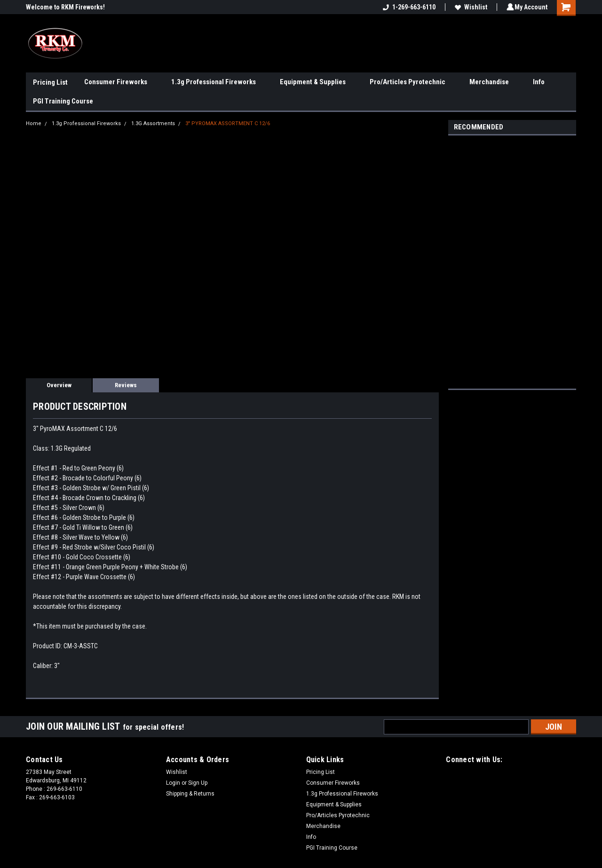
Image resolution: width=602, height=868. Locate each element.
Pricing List (50, 82)
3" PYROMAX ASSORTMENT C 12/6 (228, 123)
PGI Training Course (63, 101)
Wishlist (470, 7)
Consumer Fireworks (119, 82)
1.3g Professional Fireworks (217, 82)
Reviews (126, 385)
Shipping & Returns (190, 794)
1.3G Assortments (153, 123)
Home (34, 123)
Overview (59, 385)
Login (173, 783)
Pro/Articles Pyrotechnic (411, 82)
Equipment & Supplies (317, 82)
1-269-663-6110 (408, 7)
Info (543, 82)
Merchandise (493, 82)
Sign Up (198, 783)
